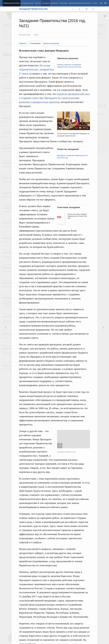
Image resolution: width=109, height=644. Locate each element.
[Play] (60, 128)
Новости (38, 3)
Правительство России (11, 3)
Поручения (64, 3)
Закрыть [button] (106, 17)
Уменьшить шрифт (73, 9)
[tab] (24, 43)
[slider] (68, 128)
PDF (59, 217)
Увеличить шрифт (80, 9)
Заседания (46, 3)
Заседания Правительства (33, 9)
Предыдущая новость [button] (103, 327)
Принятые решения (51, 43)
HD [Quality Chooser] (84, 128)
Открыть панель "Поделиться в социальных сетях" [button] (94, 9)
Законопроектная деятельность (80, 3)
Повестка (23, 43)
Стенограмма (35, 43)
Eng (101, 3)
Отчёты (95, 3)
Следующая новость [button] (6, 327)
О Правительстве (27, 3)
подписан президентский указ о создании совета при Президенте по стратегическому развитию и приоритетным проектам (54, 98)
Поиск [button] (105, 3)
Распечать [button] (87, 9)
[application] (74, 121)
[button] (74, 121)
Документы (54, 3)
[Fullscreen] (87, 128)
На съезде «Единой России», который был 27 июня (36, 69)
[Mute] (80, 128)
